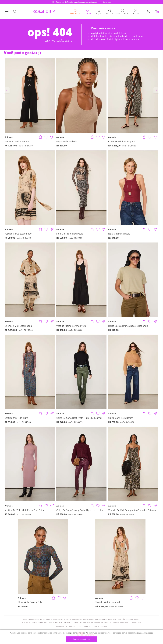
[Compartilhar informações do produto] (52, 137)
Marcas (87, 13)
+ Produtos (122, 13)
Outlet (135, 13)
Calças (98, 13)
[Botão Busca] (15, 12)
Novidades (75, 13)
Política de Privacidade (143, 633)
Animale (9, 137)
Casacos (109, 13)
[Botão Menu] (7, 12)
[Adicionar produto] (40, 137)
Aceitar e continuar (81, 639)
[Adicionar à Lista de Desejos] (46, 137)
